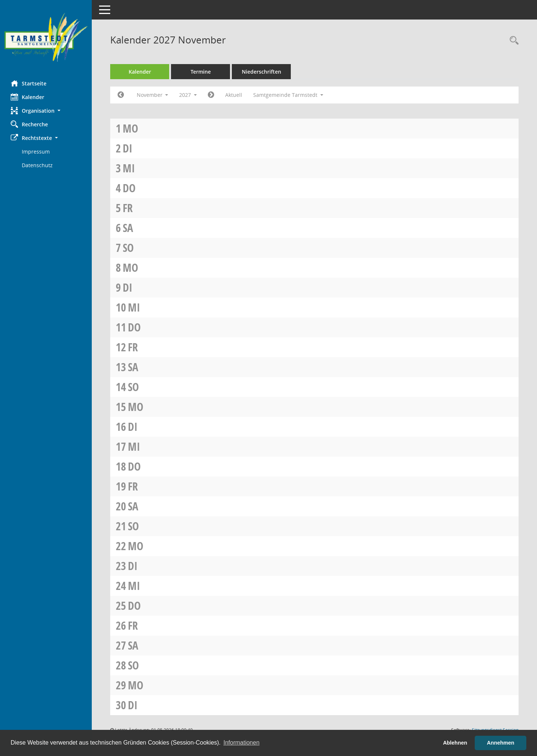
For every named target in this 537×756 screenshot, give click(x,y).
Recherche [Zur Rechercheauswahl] (30, 124)
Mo (131, 128)
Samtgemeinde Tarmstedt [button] (289, 95)
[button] (46, 111)
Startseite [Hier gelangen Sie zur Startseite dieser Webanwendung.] (29, 83)
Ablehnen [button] (455, 743)
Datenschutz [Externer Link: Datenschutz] (38, 165)
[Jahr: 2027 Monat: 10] (121, 95)
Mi (129, 168)
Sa (128, 228)
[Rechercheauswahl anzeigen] (512, 41)
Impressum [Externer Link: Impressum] (36, 152)
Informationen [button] (241, 743)
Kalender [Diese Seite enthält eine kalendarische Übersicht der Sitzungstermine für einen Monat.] (28, 97)
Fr (128, 208)
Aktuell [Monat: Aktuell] (234, 95)
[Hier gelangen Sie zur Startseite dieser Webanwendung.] (46, 37)
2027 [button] (188, 95)
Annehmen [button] (501, 743)
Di (128, 148)
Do (130, 188)
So (129, 248)
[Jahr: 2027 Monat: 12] (211, 95)
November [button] (153, 95)
